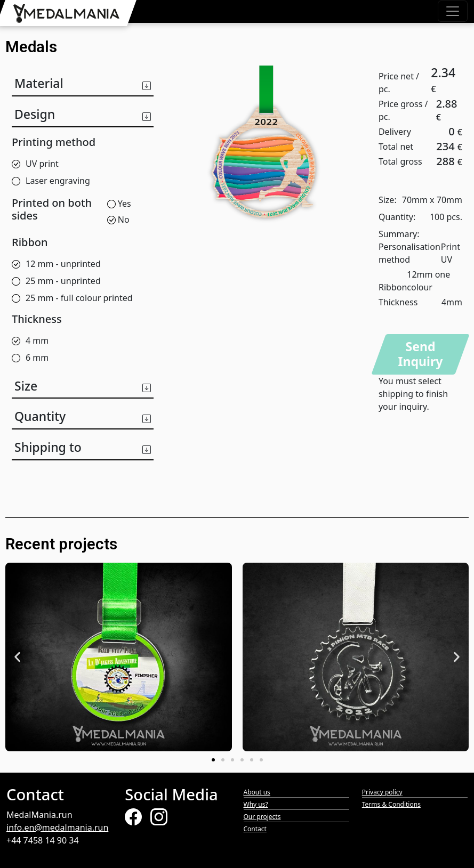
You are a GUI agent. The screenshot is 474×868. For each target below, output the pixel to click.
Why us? (256, 804)
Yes (119, 204)
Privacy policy (382, 792)
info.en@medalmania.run (57, 828)
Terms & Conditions (391, 804)
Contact (255, 829)
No (118, 220)
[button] (83, 81)
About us (257, 792)
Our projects (262, 817)
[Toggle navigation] (453, 11)
